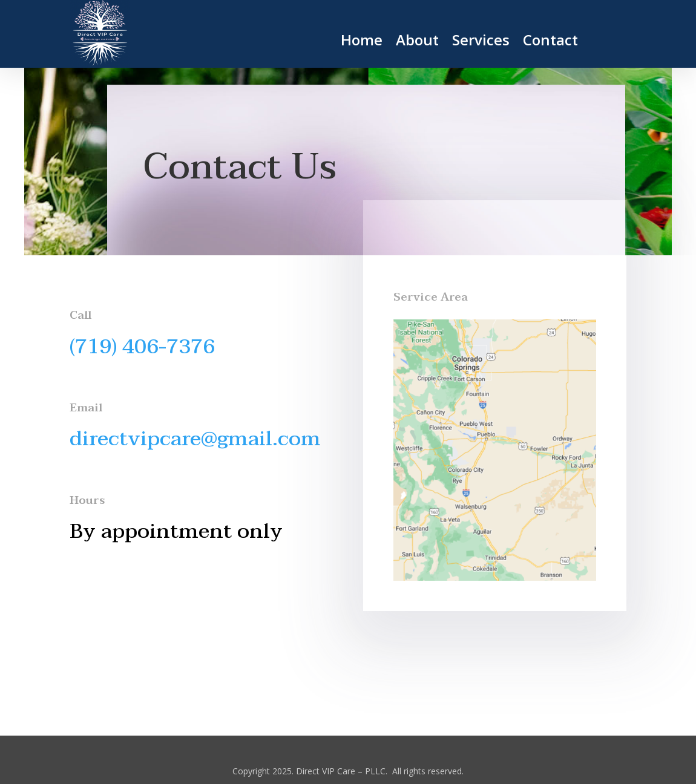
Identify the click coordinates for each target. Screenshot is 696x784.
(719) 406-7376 (142, 347)
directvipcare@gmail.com (195, 439)
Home (362, 42)
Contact (550, 42)
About (417, 42)
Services (481, 42)
